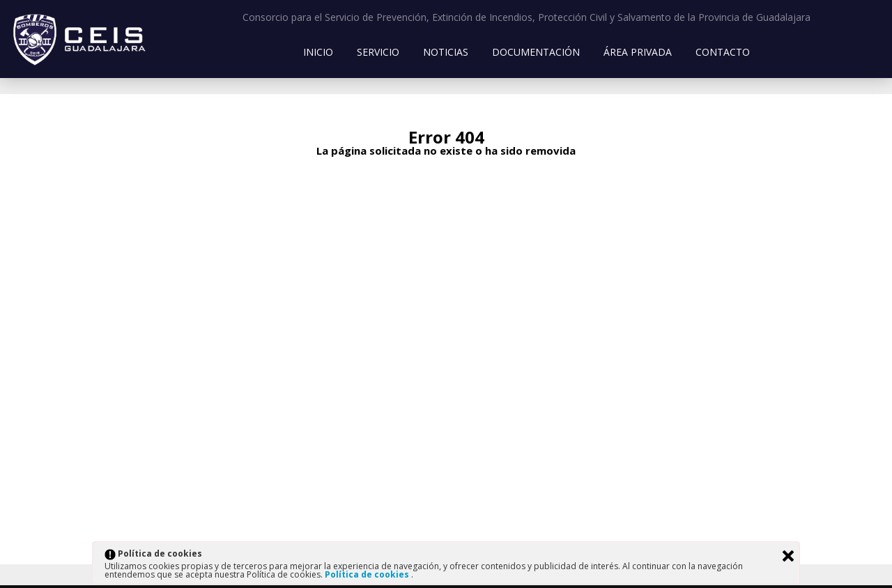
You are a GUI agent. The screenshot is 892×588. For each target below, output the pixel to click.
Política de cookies (368, 574)
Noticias (446, 52)
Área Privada (638, 52)
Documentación (536, 52)
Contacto (723, 52)
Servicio (378, 52)
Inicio (318, 52)
